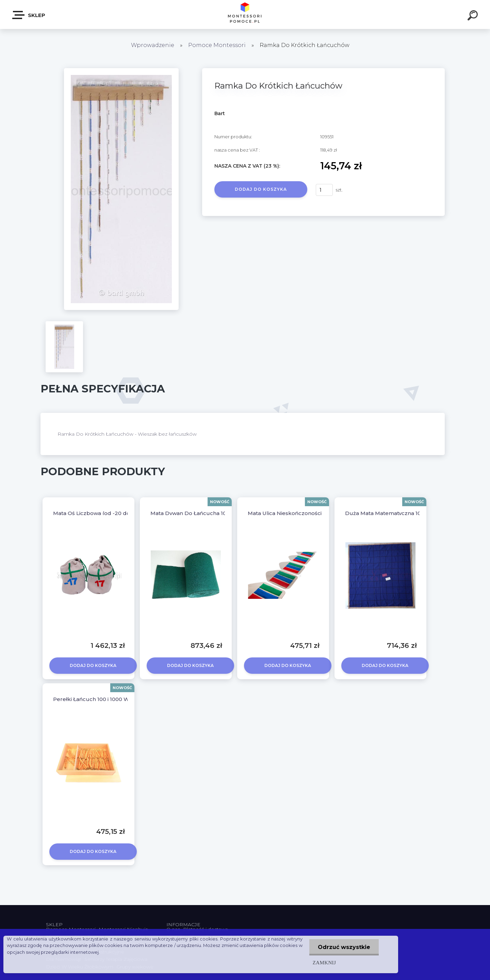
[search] (474, 16)
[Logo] (245, 14)
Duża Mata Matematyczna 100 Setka (393, 513)
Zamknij (324, 962)
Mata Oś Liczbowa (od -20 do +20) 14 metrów (113, 513)
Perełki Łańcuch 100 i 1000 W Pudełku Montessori (119, 699)
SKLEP (29, 15)
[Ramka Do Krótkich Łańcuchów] (121, 71)
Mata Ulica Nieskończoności (285, 513)
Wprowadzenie (153, 45)
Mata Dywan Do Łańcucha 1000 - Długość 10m (211, 513)
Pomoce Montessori (217, 45)
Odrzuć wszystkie (344, 947)
